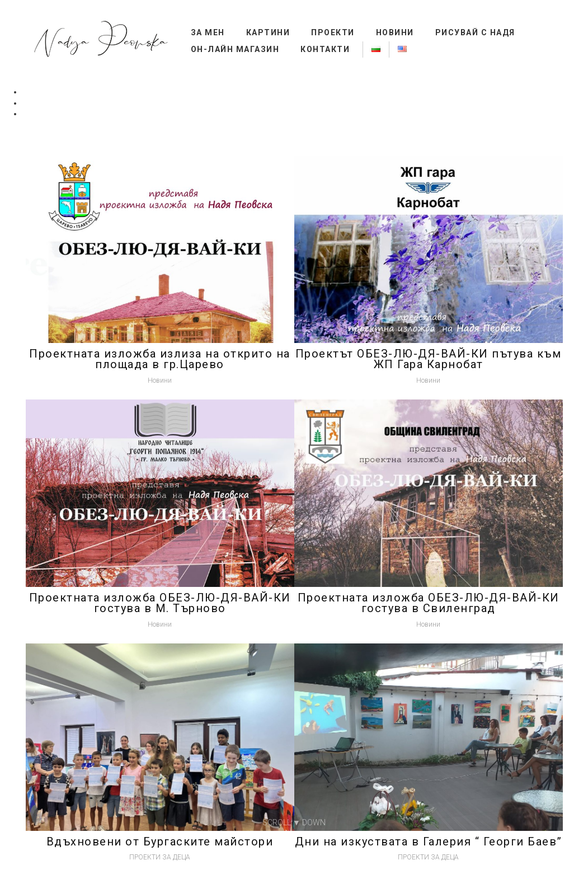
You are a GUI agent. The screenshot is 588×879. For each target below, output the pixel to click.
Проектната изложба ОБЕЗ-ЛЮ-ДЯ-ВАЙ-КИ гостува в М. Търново (160, 603)
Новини (395, 32)
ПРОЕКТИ (333, 32)
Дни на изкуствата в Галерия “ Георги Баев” (429, 842)
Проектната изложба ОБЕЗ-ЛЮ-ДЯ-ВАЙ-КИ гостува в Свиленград (429, 603)
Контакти (325, 49)
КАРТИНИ (268, 32)
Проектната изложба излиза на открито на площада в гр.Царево (160, 359)
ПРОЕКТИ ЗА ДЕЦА (160, 857)
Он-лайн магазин (235, 49)
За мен (208, 32)
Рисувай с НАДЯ (475, 32)
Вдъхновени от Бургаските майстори (160, 842)
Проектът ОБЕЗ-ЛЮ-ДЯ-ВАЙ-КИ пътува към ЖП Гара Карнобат (429, 359)
